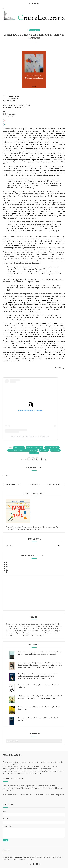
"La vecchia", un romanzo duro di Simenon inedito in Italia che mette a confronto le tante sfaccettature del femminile (40, 653)
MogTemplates (20, 857)
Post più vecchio (56, 484)
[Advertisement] (34, 594)
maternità (44, 450)
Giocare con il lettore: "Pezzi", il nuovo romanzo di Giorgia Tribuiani (38, 686)
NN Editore (55, 450)
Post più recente (12, 484)
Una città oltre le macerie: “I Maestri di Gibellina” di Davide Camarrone (38, 719)
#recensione (35, 30)
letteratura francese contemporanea (23, 450)
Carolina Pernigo (52, 448)
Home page (34, 484)
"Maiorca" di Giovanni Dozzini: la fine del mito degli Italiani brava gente (39, 708)
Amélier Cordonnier (35, 448)
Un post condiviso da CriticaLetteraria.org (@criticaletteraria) (30, 437)
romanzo (34, 453)
